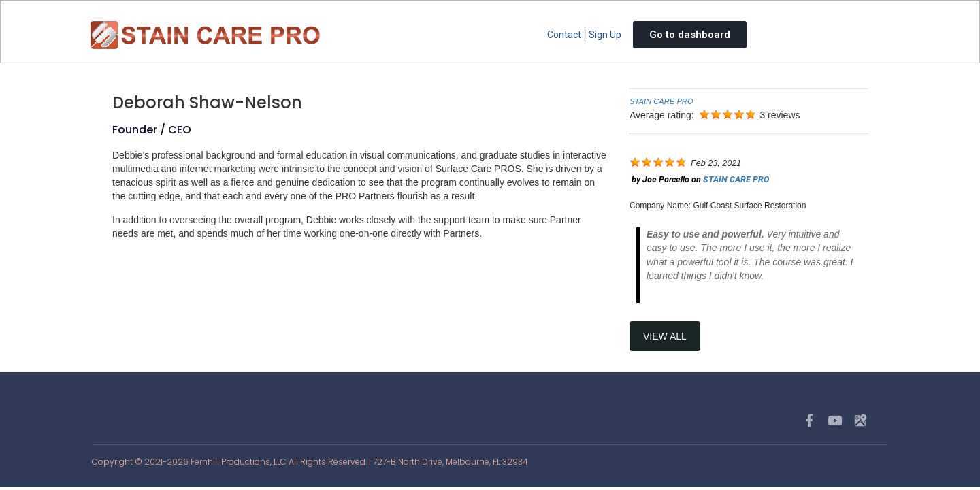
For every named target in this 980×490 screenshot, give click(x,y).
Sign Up (605, 35)
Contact (564, 35)
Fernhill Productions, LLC (239, 462)
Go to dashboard (690, 35)
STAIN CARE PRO (661, 101)
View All (665, 336)
